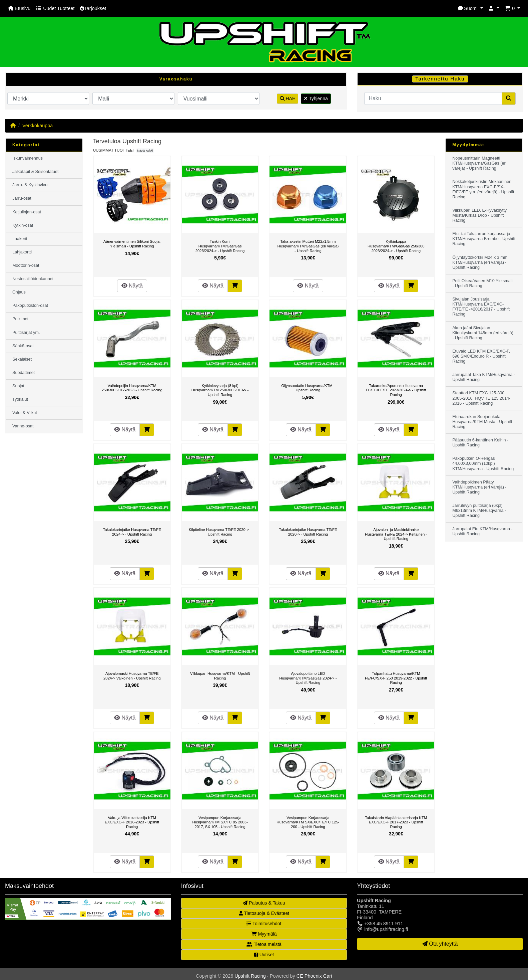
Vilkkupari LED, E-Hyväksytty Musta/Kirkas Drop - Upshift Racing (479, 215)
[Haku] (433, 99)
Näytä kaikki (145, 151)
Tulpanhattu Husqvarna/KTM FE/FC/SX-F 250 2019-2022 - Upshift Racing (396, 678)
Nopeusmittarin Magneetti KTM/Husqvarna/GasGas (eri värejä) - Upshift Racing (479, 163)
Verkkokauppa (38, 126)
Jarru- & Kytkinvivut (30, 185)
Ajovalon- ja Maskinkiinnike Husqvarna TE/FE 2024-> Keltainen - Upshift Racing (396, 534)
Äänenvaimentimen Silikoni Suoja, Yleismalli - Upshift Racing (132, 244)
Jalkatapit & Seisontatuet (36, 172)
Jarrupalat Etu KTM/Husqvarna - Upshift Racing (482, 531)
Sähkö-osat (23, 346)
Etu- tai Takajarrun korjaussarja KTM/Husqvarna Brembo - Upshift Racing (484, 239)
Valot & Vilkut (25, 413)
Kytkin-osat (23, 225)
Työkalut (20, 399)
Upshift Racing (250, 976)
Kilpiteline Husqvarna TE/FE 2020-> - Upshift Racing (220, 532)
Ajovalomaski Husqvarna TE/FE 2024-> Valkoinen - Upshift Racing (132, 676)
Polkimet (20, 319)
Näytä (132, 286)
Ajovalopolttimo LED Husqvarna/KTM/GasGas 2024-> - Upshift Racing (308, 678)
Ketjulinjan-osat (27, 212)
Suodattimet (24, 373)
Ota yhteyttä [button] (440, 944)
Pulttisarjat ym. (26, 333)
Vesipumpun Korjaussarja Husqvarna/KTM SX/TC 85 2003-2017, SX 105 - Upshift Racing (220, 822)
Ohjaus (19, 292)
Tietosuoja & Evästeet (264, 913)
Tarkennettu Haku (440, 79)
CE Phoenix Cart (314, 976)
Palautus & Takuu (264, 903)
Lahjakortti (22, 252)
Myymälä (264, 934)
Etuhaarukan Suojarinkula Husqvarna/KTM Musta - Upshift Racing (482, 422)
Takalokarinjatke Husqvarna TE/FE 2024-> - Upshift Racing (132, 532)
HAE (288, 99)
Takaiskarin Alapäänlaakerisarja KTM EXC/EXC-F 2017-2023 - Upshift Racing (396, 822)
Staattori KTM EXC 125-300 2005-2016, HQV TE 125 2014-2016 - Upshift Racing (481, 398)
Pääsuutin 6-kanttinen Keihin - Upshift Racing (480, 443)
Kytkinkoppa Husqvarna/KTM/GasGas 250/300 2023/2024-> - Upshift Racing (396, 246)
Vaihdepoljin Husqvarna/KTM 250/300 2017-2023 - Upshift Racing (132, 388)
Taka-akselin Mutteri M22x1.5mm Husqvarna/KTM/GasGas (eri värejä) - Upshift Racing (308, 246)
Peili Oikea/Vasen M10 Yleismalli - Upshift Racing (483, 283)
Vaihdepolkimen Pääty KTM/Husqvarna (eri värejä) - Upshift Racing (479, 487)
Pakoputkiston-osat (30, 306)
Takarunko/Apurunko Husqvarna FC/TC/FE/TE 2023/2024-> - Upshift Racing (396, 390)
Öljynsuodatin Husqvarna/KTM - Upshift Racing (308, 388)
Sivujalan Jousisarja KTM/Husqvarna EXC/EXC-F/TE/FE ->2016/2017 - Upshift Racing (481, 307)
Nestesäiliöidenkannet (33, 279)
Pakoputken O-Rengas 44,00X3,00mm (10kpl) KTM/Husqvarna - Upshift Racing (483, 463)
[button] (470, 9)
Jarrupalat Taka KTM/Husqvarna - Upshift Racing (484, 377)
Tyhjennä (316, 99)
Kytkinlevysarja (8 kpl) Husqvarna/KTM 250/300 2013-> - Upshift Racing (220, 390)
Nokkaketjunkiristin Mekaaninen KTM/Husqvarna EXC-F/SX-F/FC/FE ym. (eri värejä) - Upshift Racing (483, 189)
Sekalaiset (22, 359)
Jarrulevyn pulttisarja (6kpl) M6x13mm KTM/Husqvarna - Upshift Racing (479, 511)
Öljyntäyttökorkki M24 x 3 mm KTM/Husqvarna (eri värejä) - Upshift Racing (480, 262)
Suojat (18, 386)
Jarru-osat (22, 198)
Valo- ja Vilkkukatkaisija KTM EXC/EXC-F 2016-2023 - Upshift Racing (132, 822)
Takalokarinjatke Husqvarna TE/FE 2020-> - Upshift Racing (308, 532)
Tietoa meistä (264, 944)
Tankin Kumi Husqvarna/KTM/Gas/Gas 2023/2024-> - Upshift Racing (220, 246)
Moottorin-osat (26, 265)
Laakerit (20, 239)
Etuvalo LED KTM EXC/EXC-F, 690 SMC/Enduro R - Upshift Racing (481, 356)
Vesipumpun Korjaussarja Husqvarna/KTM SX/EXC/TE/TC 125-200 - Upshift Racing (308, 822)
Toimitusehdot (264, 924)
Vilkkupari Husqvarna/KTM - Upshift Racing (220, 676)
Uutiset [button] (264, 955)
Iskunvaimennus (28, 158)
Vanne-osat (23, 426)
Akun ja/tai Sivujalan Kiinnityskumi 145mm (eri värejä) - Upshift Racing (483, 333)
